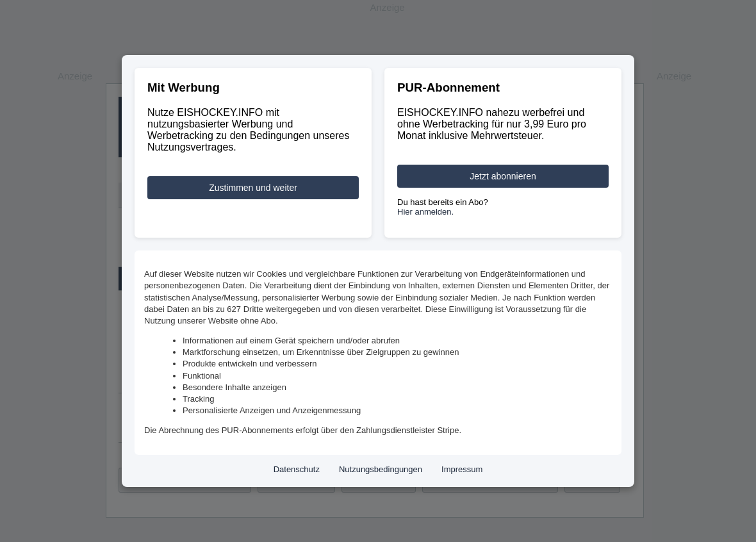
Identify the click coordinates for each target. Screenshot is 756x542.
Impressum (462, 469)
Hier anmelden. (425, 212)
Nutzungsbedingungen (381, 469)
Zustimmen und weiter (253, 188)
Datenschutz (297, 469)
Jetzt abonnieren (503, 176)
